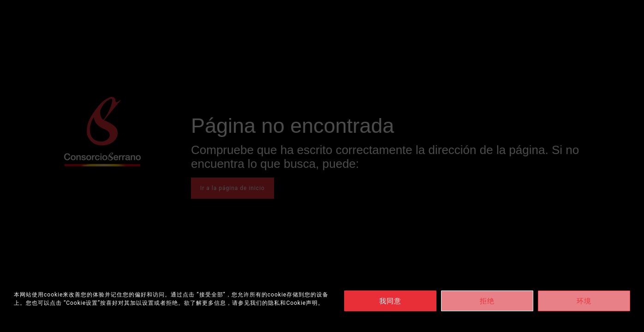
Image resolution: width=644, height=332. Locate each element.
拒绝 (487, 301)
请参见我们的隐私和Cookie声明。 (278, 303)
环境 (584, 301)
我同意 (390, 301)
